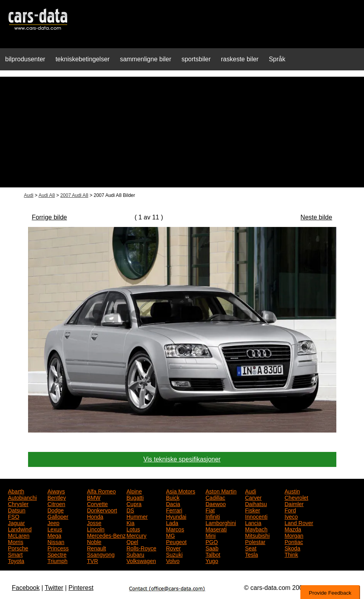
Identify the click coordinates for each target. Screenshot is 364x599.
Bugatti (135, 497)
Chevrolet (296, 497)
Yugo (212, 560)
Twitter (54, 588)
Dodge (56, 510)
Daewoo (216, 503)
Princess (58, 548)
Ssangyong (101, 554)
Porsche (18, 548)
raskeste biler (240, 59)
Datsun (17, 510)
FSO (14, 516)
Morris (16, 541)
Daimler (294, 503)
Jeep (53, 522)
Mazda (293, 529)
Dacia (173, 503)
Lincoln (96, 529)
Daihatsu (256, 503)
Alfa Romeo (101, 491)
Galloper (58, 516)
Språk (277, 59)
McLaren (19, 535)
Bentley (57, 497)
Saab (212, 548)
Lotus (133, 529)
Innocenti (256, 516)
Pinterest (81, 588)
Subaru (135, 554)
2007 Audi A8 (74, 195)
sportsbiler (196, 59)
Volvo (173, 560)
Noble (94, 541)
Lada (172, 522)
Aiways (56, 491)
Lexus (55, 529)
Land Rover (299, 522)
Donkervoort (102, 510)
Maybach (256, 529)
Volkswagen (141, 560)
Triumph (58, 560)
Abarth (16, 491)
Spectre (57, 554)
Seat (251, 548)
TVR (92, 560)
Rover (173, 548)
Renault (96, 548)
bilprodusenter (25, 59)
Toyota (16, 560)
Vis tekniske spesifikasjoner (182, 459)
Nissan (56, 541)
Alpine (134, 491)
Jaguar (16, 522)
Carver (253, 497)
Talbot (213, 554)
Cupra (134, 503)
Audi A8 (47, 195)
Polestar (255, 541)
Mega (54, 535)
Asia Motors (181, 491)
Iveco (291, 516)
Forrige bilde (50, 217)
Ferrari (174, 510)
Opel (132, 541)
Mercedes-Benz (106, 535)
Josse (94, 522)
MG (171, 535)
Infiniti (213, 516)
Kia (130, 522)
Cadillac (215, 497)
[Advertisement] (182, 132)
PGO (212, 541)
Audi (29, 195)
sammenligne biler (145, 59)
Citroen (56, 503)
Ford (290, 510)
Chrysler (18, 503)
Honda (95, 516)
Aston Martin (221, 491)
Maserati (216, 529)
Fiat (210, 510)
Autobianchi (22, 497)
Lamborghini (221, 522)
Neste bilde (316, 217)
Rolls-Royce (141, 548)
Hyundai (176, 516)
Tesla (252, 554)
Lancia (253, 522)
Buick (173, 497)
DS (130, 510)
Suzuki (174, 554)
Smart (15, 554)
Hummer (137, 516)
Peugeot (176, 541)
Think (291, 554)
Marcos (175, 529)
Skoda (292, 548)
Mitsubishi (257, 535)
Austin (292, 491)
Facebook (26, 588)
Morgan (294, 535)
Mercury (137, 535)
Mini (211, 535)
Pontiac (294, 541)
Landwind (20, 529)
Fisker (253, 510)
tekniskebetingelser (82, 59)
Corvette (97, 503)
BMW (94, 497)
